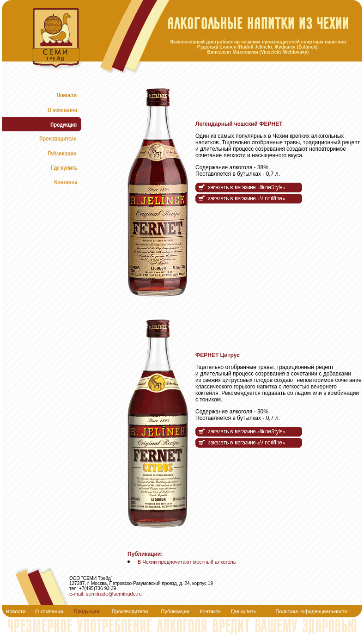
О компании (49, 611)
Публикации (176, 611)
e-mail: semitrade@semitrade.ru (106, 594)
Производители (130, 611)
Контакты (211, 611)
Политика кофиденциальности (311, 611)
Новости (16, 611)
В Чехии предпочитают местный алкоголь (187, 562)
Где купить (243, 611)
